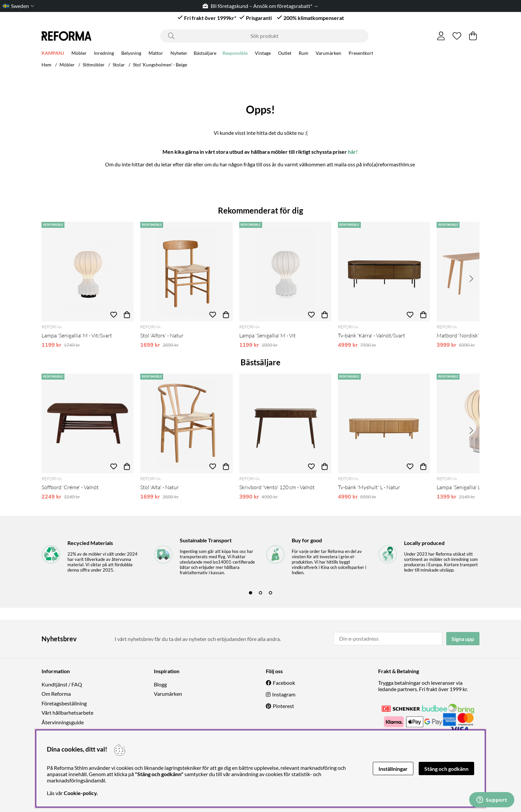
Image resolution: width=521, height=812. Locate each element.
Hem (47, 65)
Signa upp (463, 639)
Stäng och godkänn (446, 769)
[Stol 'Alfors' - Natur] (186, 272)
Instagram (284, 694)
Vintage (263, 54)
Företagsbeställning (64, 703)
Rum (304, 54)
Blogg (160, 684)
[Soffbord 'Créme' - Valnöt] (88, 423)
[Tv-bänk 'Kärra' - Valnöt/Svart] (384, 272)
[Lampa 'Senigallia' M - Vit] (285, 272)
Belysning (131, 54)
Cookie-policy (80, 793)
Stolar (119, 65)
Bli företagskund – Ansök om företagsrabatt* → (261, 6)
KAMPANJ (53, 54)
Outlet (285, 54)
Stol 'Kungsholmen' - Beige (160, 65)
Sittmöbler (94, 65)
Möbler (79, 54)
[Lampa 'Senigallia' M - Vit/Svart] (88, 272)
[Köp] (127, 315)
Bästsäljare (205, 54)
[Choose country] (17, 6)
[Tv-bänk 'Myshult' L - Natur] (384, 423)
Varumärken (328, 54)
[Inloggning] (441, 36)
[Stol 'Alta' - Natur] (186, 423)
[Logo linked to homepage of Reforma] (66, 36)
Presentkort (361, 54)
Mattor (156, 54)
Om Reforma (56, 694)
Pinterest (283, 706)
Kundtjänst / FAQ (62, 684)
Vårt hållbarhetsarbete (67, 713)
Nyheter (179, 54)
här (352, 152)
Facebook (284, 683)
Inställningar (393, 769)
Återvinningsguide (63, 722)
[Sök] (264, 36)
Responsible (235, 54)
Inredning (104, 54)
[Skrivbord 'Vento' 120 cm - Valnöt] (285, 423)
